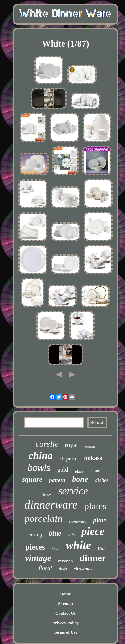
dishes (102, 480)
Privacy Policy (65, 623)
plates (95, 506)
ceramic (96, 470)
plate (100, 520)
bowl (55, 549)
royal (71, 445)
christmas (83, 569)
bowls (39, 468)
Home (65, 594)
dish (63, 569)
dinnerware (51, 505)
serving (34, 535)
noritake (90, 447)
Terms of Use (65, 632)
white (78, 545)
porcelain (44, 518)
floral (45, 568)
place (79, 471)
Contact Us (65, 613)
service (73, 491)
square (32, 479)
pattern (57, 480)
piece (93, 531)
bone (80, 479)
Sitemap (65, 604)
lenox (47, 494)
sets (71, 535)
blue (55, 533)
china (41, 456)
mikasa (93, 458)
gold (63, 469)
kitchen (65, 561)
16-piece (68, 459)
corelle (47, 444)
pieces (35, 547)
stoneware (78, 521)
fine (102, 549)
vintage (38, 558)
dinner (92, 558)
